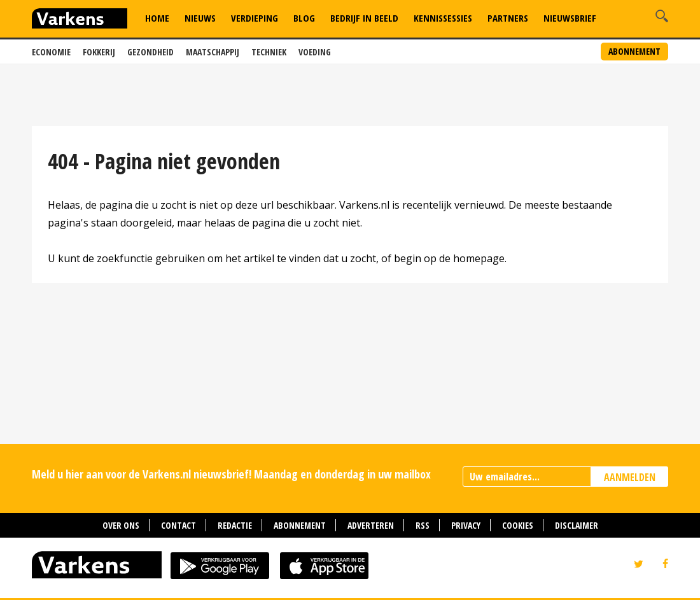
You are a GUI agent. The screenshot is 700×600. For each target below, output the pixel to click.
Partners (508, 18)
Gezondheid (150, 52)
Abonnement (634, 51)
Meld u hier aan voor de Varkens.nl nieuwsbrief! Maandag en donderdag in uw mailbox (231, 474)
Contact (178, 525)
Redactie (235, 525)
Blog (304, 18)
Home (157, 18)
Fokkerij (99, 52)
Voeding (315, 52)
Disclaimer (577, 525)
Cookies (518, 525)
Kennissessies (443, 18)
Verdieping (255, 18)
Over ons (121, 525)
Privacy (466, 525)
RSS (423, 525)
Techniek (269, 52)
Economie (51, 52)
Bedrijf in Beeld (364, 18)
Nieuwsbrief (570, 18)
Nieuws (200, 18)
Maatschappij (213, 52)
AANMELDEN (630, 477)
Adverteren (371, 525)
